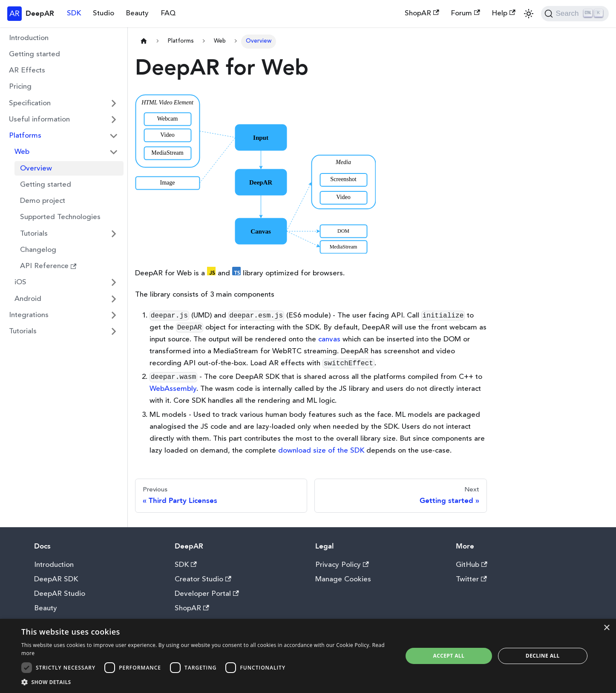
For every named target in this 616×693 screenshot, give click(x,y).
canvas (329, 339)
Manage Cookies (343, 579)
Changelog (38, 250)
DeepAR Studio (60, 594)
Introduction (29, 38)
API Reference (48, 266)
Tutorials (34, 234)
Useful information (39, 120)
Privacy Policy (342, 565)
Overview (36, 169)
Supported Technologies (60, 217)
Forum (465, 13)
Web (22, 152)
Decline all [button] (543, 656)
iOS (20, 282)
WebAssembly (173, 389)
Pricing (20, 87)
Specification (30, 103)
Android (28, 299)
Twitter (471, 579)
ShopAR (422, 13)
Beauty (137, 13)
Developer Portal (207, 594)
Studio (104, 13)
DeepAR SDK (56, 579)
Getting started (35, 54)
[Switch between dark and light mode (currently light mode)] (529, 14)
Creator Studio (203, 579)
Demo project (43, 201)
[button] (206, 682)
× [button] (606, 628)
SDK (74, 13)
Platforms (25, 136)
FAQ (168, 13)
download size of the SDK (321, 451)
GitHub (472, 565)
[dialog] (308, 656)
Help (504, 13)
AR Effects (27, 71)
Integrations (29, 315)
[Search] (575, 14)
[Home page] (144, 42)
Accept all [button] (449, 656)
